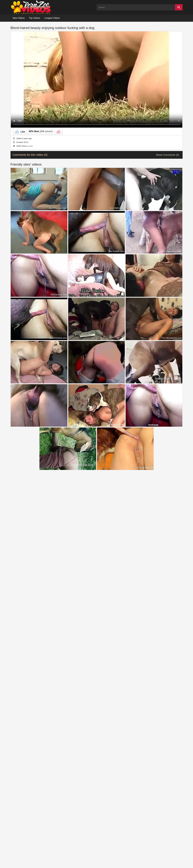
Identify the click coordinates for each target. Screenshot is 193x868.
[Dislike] (59, 131)
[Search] (179, 7)
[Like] (20, 131)
